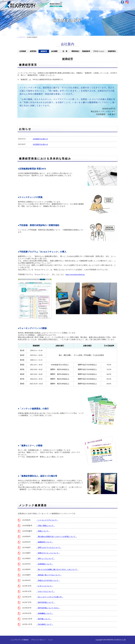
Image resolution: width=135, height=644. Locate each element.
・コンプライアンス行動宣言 (19, 640)
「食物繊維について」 (45, 613)
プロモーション (99, 51)
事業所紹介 (75, 51)
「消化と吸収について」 (46, 526)
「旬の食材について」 (45, 624)
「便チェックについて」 (46, 558)
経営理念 (33, 51)
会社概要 (54, 51)
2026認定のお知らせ (40, 139)
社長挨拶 (23, 51)
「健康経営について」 (45, 542)
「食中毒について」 (44, 619)
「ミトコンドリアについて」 (47, 520)
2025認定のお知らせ (40, 144)
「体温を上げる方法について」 (48, 580)
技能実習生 (112, 51)
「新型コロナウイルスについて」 (49, 548)
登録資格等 (86, 51)
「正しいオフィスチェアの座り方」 (50, 597)
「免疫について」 (43, 531)
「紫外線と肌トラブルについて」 (49, 575)
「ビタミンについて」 (45, 586)
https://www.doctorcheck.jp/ (75, 274)
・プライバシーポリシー (38, 640)
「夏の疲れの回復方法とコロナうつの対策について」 (57, 537)
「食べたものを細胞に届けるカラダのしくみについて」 (57, 569)
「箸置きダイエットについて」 (48, 553)
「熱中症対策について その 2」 (48, 608)
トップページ (21, 37)
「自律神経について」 (45, 564)
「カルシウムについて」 (46, 591)
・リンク (50, 640)
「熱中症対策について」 (46, 602)
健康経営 (44, 51)
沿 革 (65, 51)
